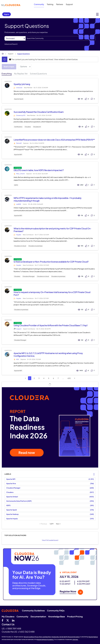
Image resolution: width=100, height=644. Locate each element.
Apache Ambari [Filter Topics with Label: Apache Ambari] (12, 497)
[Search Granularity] (15, 38)
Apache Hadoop (93, 637)
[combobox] (61, 38)
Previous (44, 524)
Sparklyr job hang (22, 84)
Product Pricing (75, 616)
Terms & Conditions (29, 637)
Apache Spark (19, 99)
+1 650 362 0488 (26, 632)
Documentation (38, 616)
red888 (19, 204)
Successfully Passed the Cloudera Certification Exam (39, 112)
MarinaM (19, 143)
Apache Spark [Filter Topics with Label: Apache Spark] (12, 510)
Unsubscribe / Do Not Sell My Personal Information (66, 637)
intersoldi (19, 88)
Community (39, 4)
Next (58, 524)
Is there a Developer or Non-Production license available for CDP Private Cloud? (51, 262)
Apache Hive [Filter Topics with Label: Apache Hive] (11, 483)
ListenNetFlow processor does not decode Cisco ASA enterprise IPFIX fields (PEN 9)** (54, 140)
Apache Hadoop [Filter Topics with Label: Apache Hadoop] (12, 514)
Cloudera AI (37, 127)
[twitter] (8, 620)
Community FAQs (56, 611)
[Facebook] (2, 620)
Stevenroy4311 (21, 115)
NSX (18, 359)
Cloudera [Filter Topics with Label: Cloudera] (10, 492)
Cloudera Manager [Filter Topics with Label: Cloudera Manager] (13, 488)
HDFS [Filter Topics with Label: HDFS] (8, 505)
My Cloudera (8, 616)
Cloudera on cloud (20, 246)
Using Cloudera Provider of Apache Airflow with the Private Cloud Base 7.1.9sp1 (51, 325)
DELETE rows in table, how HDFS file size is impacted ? (39, 170)
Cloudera (28, 127)
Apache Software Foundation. (46, 639)
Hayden (19, 235)
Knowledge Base (57, 616)
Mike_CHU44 (20, 174)
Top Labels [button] (93, 472)
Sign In (7, 14)
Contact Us (8, 624)
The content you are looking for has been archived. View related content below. (44, 59)
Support (69, 4)
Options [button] (24, 66)
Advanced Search (11, 44)
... (63, 378)
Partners (60, 4)
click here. (75, 639)
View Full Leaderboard (50, 540)
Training (50, 4)
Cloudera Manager (29, 276)
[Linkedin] (13, 620)
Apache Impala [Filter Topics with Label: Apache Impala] (12, 519)
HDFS (16, 185)
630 (69, 378)
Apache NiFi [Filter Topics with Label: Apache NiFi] (11, 479)
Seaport (19, 329)
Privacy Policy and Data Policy (43, 637)
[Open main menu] (97, 14)
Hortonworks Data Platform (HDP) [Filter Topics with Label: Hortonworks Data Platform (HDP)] (19, 501)
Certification (18, 127)
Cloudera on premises (35, 246)
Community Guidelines (33, 611)
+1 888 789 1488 (13, 628)
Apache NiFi (18, 155)
